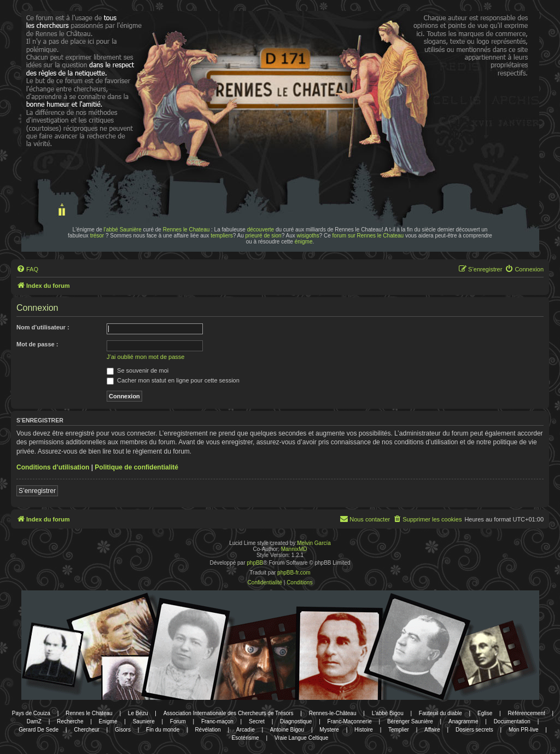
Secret (257, 721)
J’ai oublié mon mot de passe (145, 357)
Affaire (432, 730)
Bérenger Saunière (410, 721)
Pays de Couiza (31, 713)
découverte (261, 230)
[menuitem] (27, 269)
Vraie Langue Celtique (302, 738)
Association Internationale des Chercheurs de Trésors (229, 713)
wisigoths (308, 236)
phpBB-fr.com (294, 573)
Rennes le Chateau (186, 230)
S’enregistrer (37, 491)
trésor (97, 236)
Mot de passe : (37, 344)
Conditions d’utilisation (53, 467)
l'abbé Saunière (123, 230)
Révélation (208, 730)
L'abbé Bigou (388, 713)
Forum (178, 721)
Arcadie (246, 730)
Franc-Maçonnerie (350, 721)
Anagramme (463, 721)
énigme (304, 242)
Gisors (123, 730)
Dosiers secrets (474, 730)
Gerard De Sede (39, 730)
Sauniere (144, 721)
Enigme (108, 721)
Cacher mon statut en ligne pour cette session (173, 380)
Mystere (329, 730)
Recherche (70, 721)
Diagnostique (296, 721)
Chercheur (87, 730)
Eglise (485, 713)
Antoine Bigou (287, 730)
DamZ (34, 721)
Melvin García (314, 543)
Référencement (526, 713)
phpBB (255, 563)
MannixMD (294, 549)
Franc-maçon (217, 721)
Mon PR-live (523, 730)
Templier (399, 730)
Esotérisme (246, 738)
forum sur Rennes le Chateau (368, 236)
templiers (222, 236)
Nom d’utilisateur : (43, 327)
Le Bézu (138, 713)
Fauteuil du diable (441, 713)
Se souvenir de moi (138, 370)
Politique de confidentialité (136, 467)
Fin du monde (163, 730)
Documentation (512, 721)
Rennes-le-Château (333, 713)
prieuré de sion (264, 236)
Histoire (364, 730)
